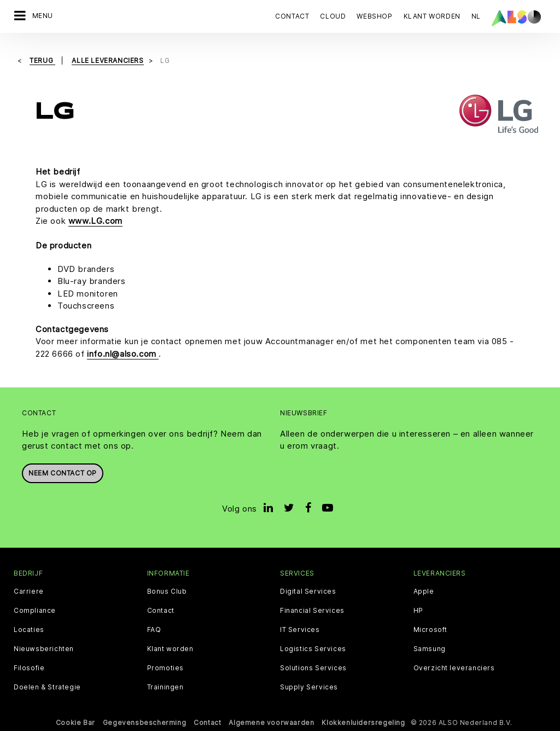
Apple (424, 591)
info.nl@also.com (123, 354)
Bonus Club (167, 591)
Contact (292, 16)
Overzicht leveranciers (454, 668)
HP (418, 611)
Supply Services (309, 687)
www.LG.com (95, 221)
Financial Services (312, 611)
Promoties (165, 668)
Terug (42, 60)
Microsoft (430, 630)
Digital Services (308, 591)
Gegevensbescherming (144, 723)
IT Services (300, 630)
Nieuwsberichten (44, 649)
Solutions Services (313, 668)
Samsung (430, 649)
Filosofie (29, 668)
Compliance (35, 611)
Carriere (29, 591)
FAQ (154, 630)
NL (476, 16)
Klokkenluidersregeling (363, 723)
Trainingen (165, 687)
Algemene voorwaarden (271, 723)
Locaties (29, 630)
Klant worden (170, 649)
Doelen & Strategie (47, 687)
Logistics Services (313, 649)
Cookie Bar (75, 723)
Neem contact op (63, 472)
